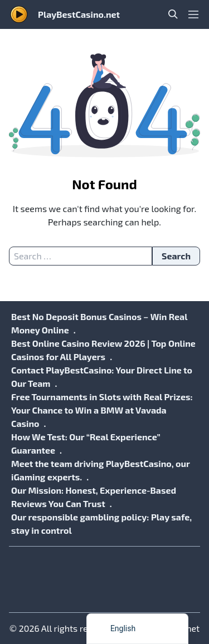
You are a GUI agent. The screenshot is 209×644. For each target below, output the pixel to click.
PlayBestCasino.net (79, 14)
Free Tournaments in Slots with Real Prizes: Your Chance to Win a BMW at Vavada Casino (102, 410)
